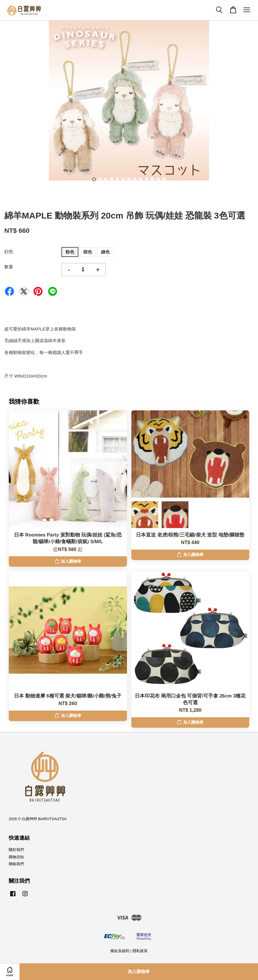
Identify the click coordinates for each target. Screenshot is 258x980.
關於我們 (16, 850)
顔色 (9, 252)
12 (158, 179)
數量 (9, 267)
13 (164, 179)
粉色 (70, 252)
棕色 (88, 252)
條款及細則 (120, 951)
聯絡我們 (16, 864)
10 (146, 179)
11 (152, 179)
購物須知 (16, 857)
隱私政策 (140, 951)
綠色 (105, 252)
